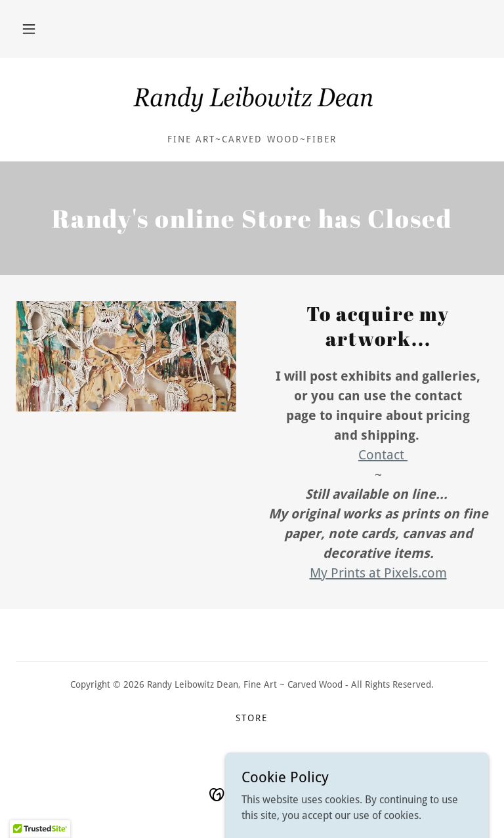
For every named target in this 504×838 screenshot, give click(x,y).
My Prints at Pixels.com (378, 573)
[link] (252, 100)
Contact (383, 455)
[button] (29, 29)
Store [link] (252, 718)
